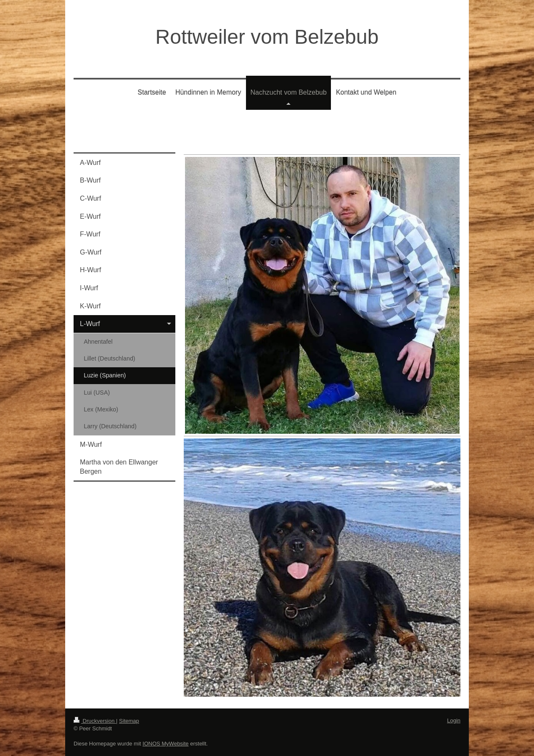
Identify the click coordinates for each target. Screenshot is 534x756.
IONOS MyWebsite (166, 744)
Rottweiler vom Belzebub (267, 37)
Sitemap (129, 721)
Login (454, 720)
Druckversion (95, 721)
